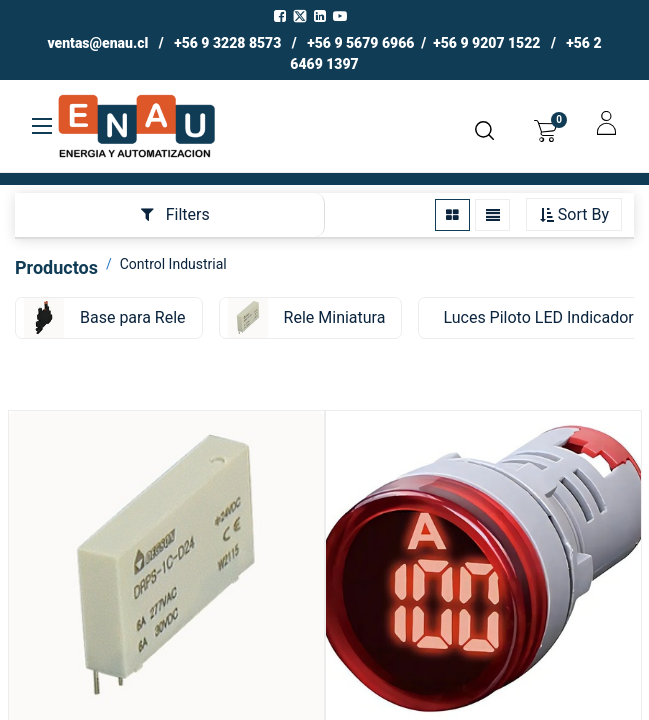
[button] (574, 215)
